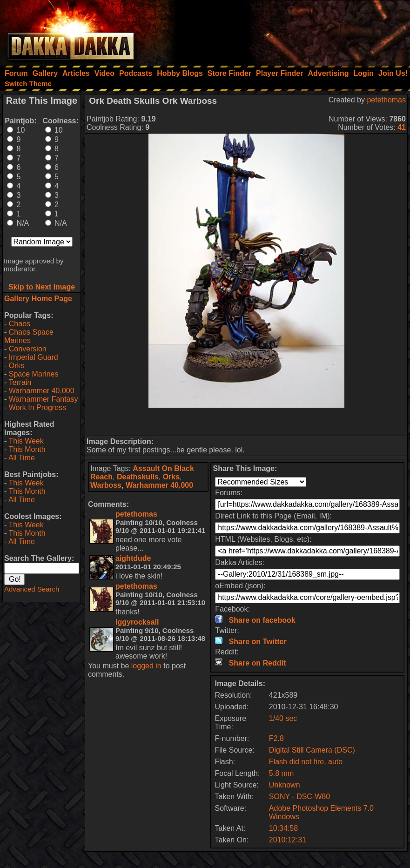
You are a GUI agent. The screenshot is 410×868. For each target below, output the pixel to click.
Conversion (28, 349)
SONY (279, 797)
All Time (22, 458)
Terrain (20, 382)
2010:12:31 (288, 840)
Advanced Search (32, 589)
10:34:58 (283, 828)
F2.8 (276, 738)
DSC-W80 (313, 797)
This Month (27, 449)
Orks (17, 366)
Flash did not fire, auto (306, 762)
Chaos (20, 324)
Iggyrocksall (137, 622)
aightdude (133, 558)
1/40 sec (283, 718)
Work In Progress (37, 407)
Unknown (285, 785)
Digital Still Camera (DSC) (312, 750)
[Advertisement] (285, 30)
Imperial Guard (34, 357)
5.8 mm (281, 773)
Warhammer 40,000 (42, 391)
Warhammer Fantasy (44, 399)
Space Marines (34, 374)
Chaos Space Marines (29, 336)
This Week (26, 441)
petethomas (386, 100)
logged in (146, 666)
